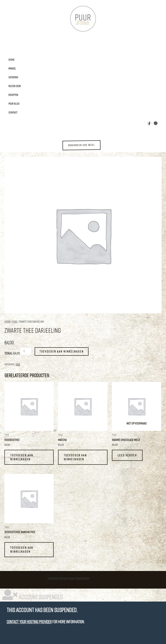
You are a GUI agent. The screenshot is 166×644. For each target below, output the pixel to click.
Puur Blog (14, 104)
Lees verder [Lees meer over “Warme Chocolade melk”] (127, 455)
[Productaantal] (26, 351)
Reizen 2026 (15, 86)
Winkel (12, 68)
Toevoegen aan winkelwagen (62, 351)
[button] (85, 145)
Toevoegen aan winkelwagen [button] (22, 457)
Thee (15, 322)
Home (11, 60)
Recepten (13, 95)
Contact (13, 112)
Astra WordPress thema (104, 579)
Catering (13, 77)
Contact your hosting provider (29, 622)
